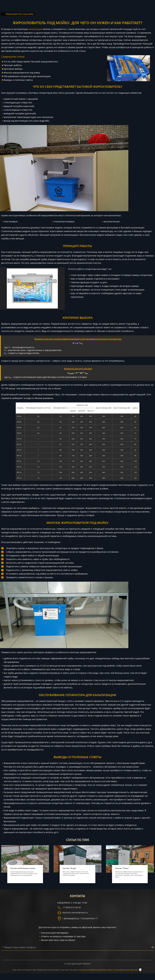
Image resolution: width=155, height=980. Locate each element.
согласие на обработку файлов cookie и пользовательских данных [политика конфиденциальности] (108, 970)
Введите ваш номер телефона (19, 947)
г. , (77, 918)
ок (140, 970)
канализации (35, 29)
